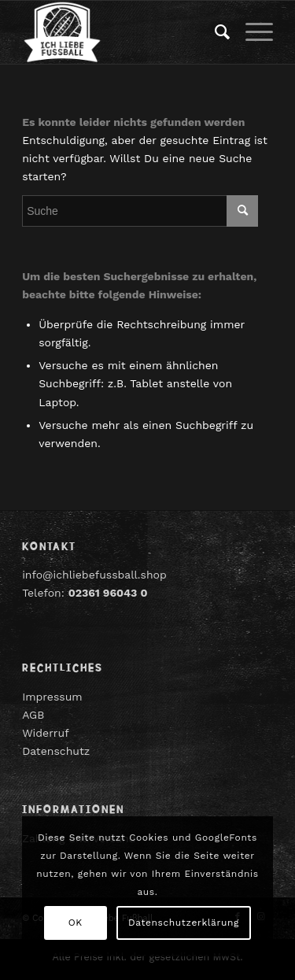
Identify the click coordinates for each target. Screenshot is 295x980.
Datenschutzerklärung (184, 923)
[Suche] (214, 32)
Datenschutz (56, 751)
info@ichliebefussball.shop (94, 575)
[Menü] (251, 32)
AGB (33, 715)
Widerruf (46, 733)
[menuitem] (214, 32)
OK (76, 923)
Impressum (52, 697)
